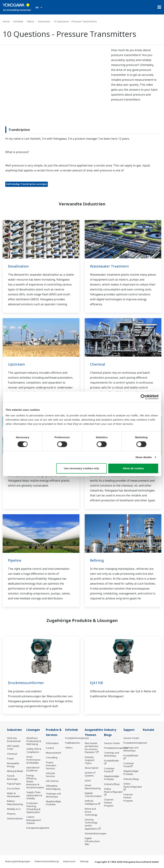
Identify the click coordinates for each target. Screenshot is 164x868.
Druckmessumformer (26, 683)
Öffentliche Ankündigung (53, 787)
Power (10, 758)
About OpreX (92, 768)
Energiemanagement (38, 828)
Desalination (18, 266)
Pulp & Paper (14, 784)
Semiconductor (15, 818)
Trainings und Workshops (53, 795)
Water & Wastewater (14, 795)
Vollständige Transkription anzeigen (27, 184)
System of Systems (90, 774)
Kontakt (149, 730)
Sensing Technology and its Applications (91, 824)
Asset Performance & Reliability (33, 760)
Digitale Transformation (93, 795)
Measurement (53, 753)
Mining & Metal (15, 771)
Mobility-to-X (14, 809)
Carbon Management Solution (34, 820)
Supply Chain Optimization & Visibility (34, 795)
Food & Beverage (12, 777)
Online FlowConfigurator (113, 790)
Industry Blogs (112, 784)
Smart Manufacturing (93, 787)
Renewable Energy (13, 765)
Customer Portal (109, 770)
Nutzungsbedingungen (18, 861)
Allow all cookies (133, 468)
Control (50, 748)
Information (52, 743)
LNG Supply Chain (13, 747)
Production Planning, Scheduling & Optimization (33, 808)
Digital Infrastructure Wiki (92, 841)
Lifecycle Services (50, 775)
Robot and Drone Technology (91, 812)
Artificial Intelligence (91, 802)
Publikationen (73, 743)
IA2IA (88, 781)
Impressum (69, 861)
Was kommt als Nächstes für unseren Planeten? (92, 748)
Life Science (52, 781)
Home (6, 21)
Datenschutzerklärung (47, 861)
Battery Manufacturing (15, 802)
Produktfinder (112, 761)
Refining (97, 560)
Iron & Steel (13, 788)
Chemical (98, 364)
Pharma (11, 814)
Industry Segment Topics (90, 760)
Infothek (18, 21)
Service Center (112, 743)
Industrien (14, 730)
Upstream (16, 364)
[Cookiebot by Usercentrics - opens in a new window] (143, 397)
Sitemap (84, 861)
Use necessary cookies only (81, 468)
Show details (144, 457)
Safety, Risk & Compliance (34, 750)
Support (129, 730)
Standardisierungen (96, 833)
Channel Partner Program (109, 803)
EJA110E (97, 683)
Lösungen (33, 730)
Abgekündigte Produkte (53, 803)
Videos (31, 21)
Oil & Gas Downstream (14, 740)
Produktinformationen (77, 738)
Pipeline (15, 560)
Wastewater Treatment (109, 266)
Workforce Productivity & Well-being (34, 741)
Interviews (44, 21)
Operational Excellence (33, 769)
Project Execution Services (51, 765)
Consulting (52, 757)
